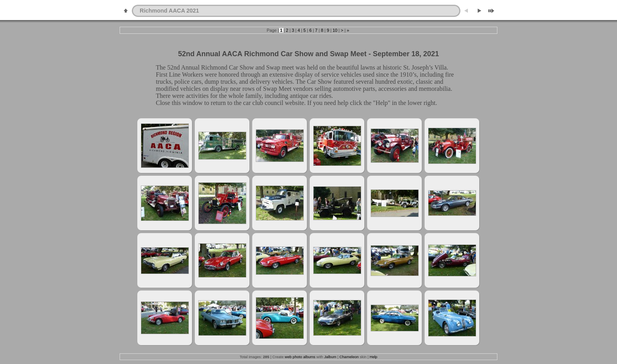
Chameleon (349, 357)
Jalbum (330, 357)
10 (335, 30)
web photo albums (300, 357)
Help (373, 357)
